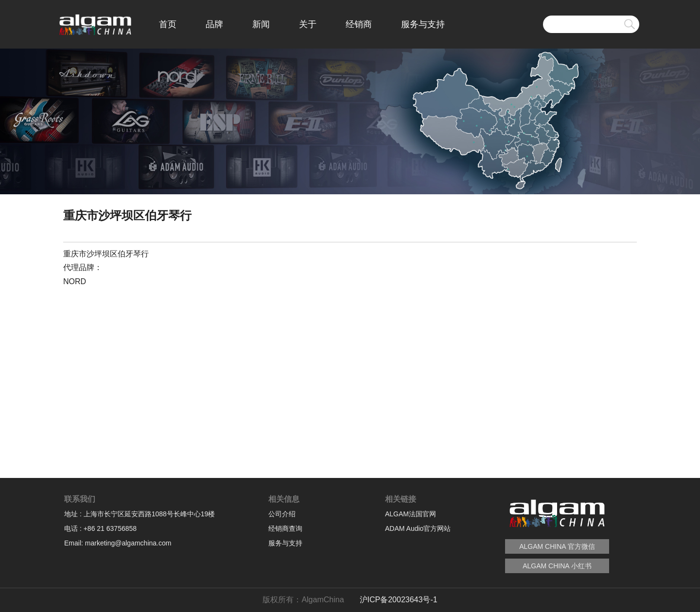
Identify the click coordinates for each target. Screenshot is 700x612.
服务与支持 (423, 24)
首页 (168, 24)
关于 (308, 24)
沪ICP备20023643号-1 (399, 600)
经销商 (359, 24)
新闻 (261, 24)
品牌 (214, 24)
